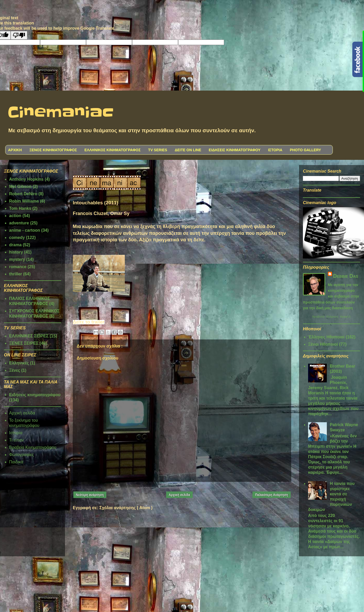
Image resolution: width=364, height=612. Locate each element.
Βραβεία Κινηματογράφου (33, 447)
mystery (17, 259)
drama (15, 245)
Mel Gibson (20, 187)
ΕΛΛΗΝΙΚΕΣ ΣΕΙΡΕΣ (29, 336)
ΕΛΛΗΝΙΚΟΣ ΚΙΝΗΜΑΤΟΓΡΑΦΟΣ (113, 150)
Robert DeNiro (23, 194)
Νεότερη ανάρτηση (90, 495)
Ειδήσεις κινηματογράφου (35, 395)
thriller (16, 274)
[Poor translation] (19, 35)
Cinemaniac (61, 113)
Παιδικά (16, 462)
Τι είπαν (16, 440)
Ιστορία (16, 433)
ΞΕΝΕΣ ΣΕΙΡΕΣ (24, 343)
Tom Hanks (20, 208)
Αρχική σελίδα (179, 495)
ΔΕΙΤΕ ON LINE (188, 150)
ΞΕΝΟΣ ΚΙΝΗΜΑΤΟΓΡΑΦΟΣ (53, 150)
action (15, 216)
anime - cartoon (25, 230)
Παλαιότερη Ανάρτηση (272, 495)
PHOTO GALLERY (305, 150)
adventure (19, 223)
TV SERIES (158, 150)
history (16, 252)
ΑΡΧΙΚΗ (15, 150)
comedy (17, 238)
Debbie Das (346, 276)
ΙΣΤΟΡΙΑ (275, 150)
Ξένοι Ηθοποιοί (323, 345)
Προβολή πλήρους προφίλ (331, 317)
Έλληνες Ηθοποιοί (326, 338)
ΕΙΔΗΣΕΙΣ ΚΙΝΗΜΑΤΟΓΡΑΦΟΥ (235, 150)
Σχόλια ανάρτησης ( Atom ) (126, 508)
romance (18, 267)
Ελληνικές (19, 363)
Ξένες (15, 370)
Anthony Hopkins (26, 179)
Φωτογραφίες (21, 455)
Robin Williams (24, 201)
